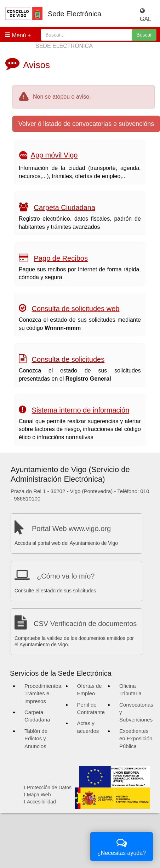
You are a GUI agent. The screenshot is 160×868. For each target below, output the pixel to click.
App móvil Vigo (54, 155)
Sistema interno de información (81, 410)
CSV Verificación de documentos (85, 624)
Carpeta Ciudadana (65, 208)
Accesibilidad (41, 802)
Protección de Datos (49, 787)
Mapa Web (39, 795)
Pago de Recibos (61, 258)
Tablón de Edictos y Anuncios (36, 739)
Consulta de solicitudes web (76, 309)
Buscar (144, 35)
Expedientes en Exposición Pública (136, 739)
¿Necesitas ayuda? (122, 846)
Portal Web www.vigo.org (71, 529)
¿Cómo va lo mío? (66, 576)
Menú (15, 35)
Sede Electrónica (75, 14)
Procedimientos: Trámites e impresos (44, 693)
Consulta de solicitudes (68, 359)
